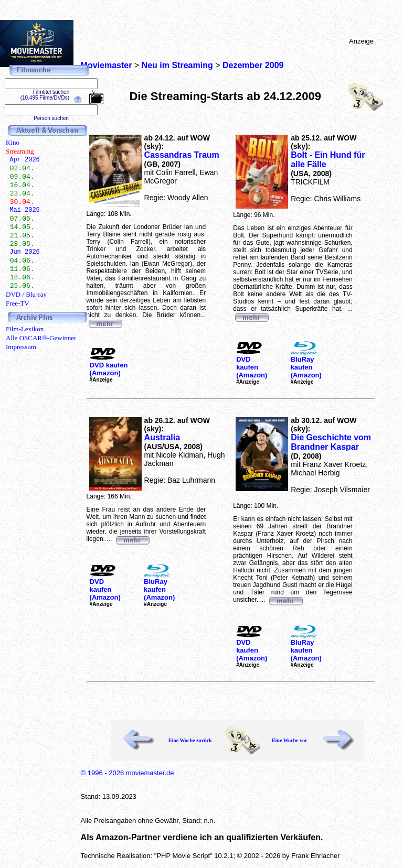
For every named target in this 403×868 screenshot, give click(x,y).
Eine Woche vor (290, 740)
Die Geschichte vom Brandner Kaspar (331, 442)
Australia (162, 437)
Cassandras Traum (182, 155)
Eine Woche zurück (190, 740)
